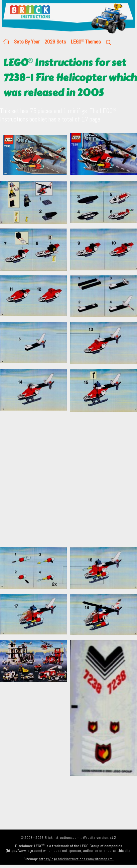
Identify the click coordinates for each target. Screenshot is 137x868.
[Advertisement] (63, 479)
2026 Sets (55, 42)
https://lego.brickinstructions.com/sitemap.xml (76, 859)
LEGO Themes (86, 42)
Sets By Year (27, 42)
